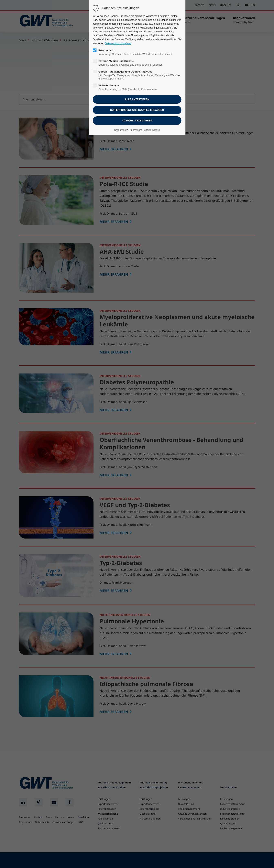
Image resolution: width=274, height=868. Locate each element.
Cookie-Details (152, 130)
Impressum (136, 130)
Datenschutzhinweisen (118, 43)
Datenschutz (121, 130)
